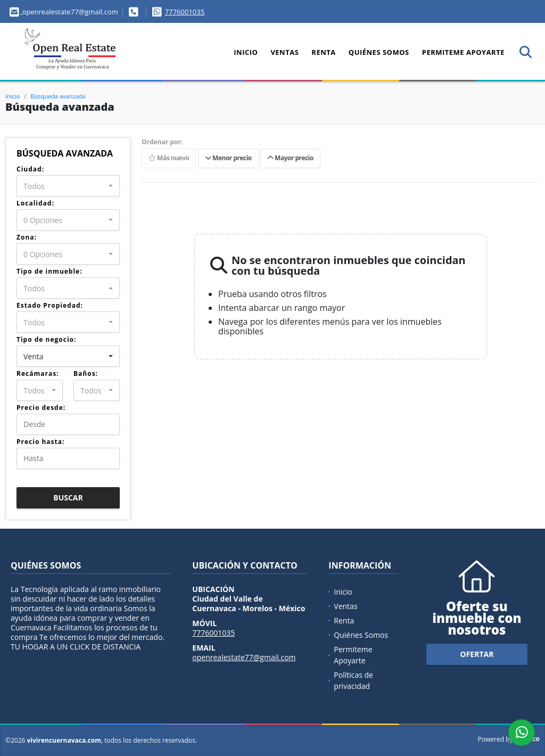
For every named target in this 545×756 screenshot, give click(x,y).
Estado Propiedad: (50, 305)
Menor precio (228, 158)
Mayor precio (290, 158)
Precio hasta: (40, 442)
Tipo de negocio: (46, 339)
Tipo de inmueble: (49, 271)
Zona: (27, 237)
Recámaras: (38, 373)
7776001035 (185, 12)
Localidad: (35, 203)
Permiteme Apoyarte (463, 52)
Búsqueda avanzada (58, 96)
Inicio (246, 52)
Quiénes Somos (379, 52)
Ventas (284, 52)
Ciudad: (30, 169)
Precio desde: (41, 408)
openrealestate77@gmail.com (244, 657)
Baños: (86, 373)
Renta (323, 52)
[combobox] (68, 186)
